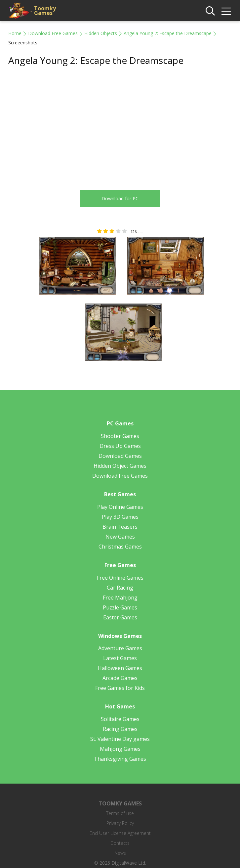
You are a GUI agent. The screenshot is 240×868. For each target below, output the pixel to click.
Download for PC (120, 198)
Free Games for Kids (120, 688)
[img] (226, 11)
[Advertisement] (64, 123)
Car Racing (120, 588)
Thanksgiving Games (120, 759)
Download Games (120, 456)
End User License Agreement (120, 833)
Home (15, 33)
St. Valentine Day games (120, 739)
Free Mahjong (120, 598)
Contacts (120, 843)
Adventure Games (120, 648)
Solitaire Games (120, 719)
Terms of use (120, 813)
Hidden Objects (101, 33)
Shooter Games (120, 436)
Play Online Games (120, 507)
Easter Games (120, 617)
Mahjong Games (120, 749)
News (120, 853)
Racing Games (120, 729)
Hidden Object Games (120, 466)
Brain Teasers (120, 527)
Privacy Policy (120, 823)
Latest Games (120, 658)
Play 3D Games (120, 517)
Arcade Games (120, 678)
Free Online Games (120, 578)
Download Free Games (53, 33)
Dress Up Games (120, 446)
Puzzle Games (120, 607)
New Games (120, 537)
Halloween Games (120, 668)
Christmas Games (120, 547)
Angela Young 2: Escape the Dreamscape (168, 33)
